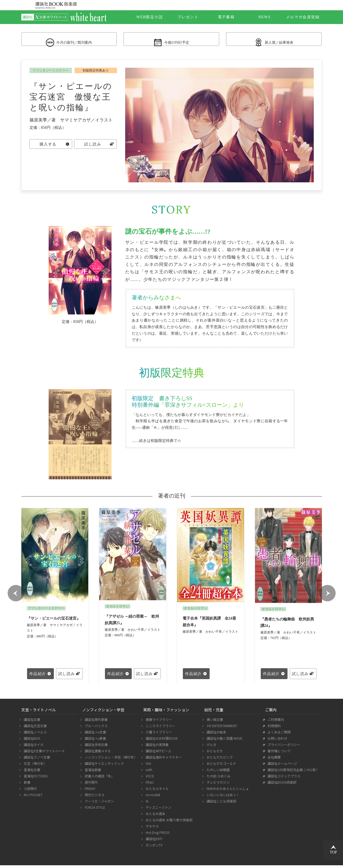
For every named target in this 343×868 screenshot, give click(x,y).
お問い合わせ (277, 741)
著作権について (278, 753)
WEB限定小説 (150, 17)
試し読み (93, 148)
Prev (16, 596)
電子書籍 (226, 17)
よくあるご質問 (278, 735)
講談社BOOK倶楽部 (281, 785)
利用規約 (273, 728)
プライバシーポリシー (283, 747)
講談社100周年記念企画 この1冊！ (292, 772)
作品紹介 (38, 677)
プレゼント (188, 17)
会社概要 (273, 760)
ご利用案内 (275, 722)
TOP (333, 850)
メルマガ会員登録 (303, 17)
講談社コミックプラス (283, 779)
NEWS (264, 17)
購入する (48, 148)
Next (327, 596)
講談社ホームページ (282, 766)
